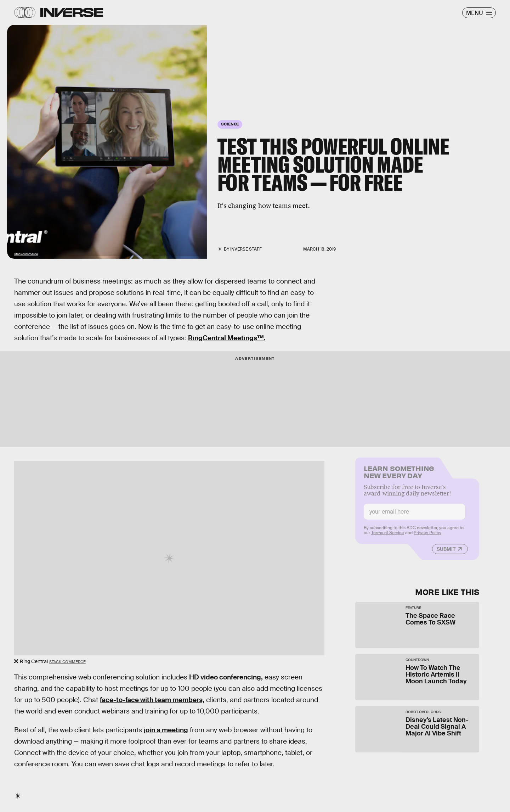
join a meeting (166, 730)
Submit (446, 553)
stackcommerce (26, 254)
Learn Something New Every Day (399, 475)
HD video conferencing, (226, 677)
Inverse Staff (246, 249)
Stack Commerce (67, 662)
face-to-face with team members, (152, 700)
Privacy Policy (427, 536)
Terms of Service (388, 536)
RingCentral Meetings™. (227, 338)
